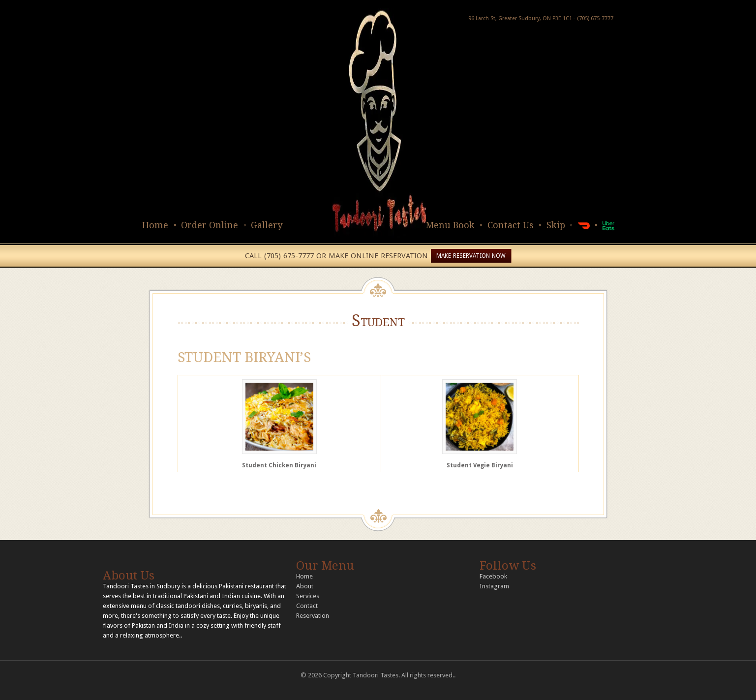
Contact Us (511, 225)
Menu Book (450, 225)
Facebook (493, 576)
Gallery (267, 225)
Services (308, 596)
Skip (556, 225)
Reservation (313, 616)
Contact (307, 606)
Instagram (494, 586)
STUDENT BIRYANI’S (244, 357)
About (305, 586)
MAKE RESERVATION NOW (471, 256)
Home (155, 225)
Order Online (210, 225)
